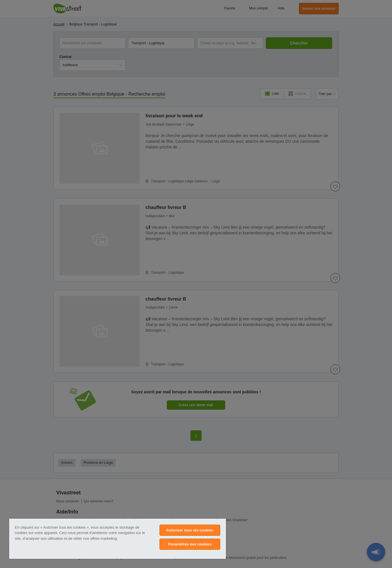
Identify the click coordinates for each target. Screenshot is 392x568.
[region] (118, 539)
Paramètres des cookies (190, 544)
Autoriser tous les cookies (190, 530)
